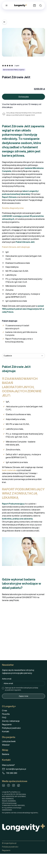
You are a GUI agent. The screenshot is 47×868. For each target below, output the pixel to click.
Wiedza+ (6, 745)
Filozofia (6, 714)
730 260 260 (10, 773)
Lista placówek (9, 741)
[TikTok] (19, 785)
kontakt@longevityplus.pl (14, 769)
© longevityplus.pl (9, 843)
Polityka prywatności (11, 728)
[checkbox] (3, 688)
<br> (23, 630)
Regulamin (7, 724)
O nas (5, 710)
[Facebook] (9, 785)
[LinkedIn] (4, 785)
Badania (6, 754)
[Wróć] (5, 22)
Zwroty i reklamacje (11, 721)
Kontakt (6, 731)
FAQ (4, 717)
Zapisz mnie (23, 696)
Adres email (7, 679)
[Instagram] (14, 785)
